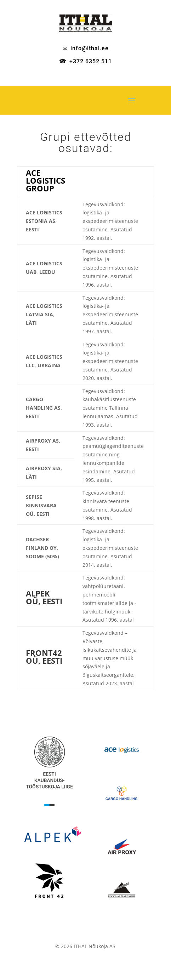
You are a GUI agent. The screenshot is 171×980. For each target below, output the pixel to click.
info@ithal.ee (90, 48)
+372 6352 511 (91, 61)
